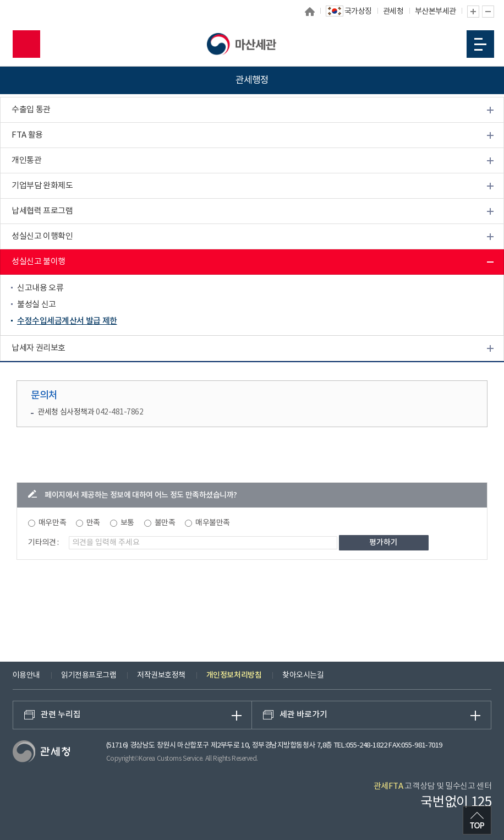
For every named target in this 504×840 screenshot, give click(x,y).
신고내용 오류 (40, 288)
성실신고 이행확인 (42, 236)
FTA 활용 (27, 135)
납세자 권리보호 (39, 348)
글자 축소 (488, 12)
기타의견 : (43, 543)
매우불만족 (213, 523)
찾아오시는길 (303, 675)
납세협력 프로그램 (42, 211)
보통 (127, 523)
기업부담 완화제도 (42, 186)
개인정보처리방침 (234, 675)
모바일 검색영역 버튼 (26, 44)
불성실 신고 (37, 305)
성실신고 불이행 (39, 262)
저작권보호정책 (161, 675)
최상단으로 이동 (477, 820)
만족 (93, 523)
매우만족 (52, 523)
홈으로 (310, 12)
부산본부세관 (435, 12)
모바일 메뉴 (480, 44)
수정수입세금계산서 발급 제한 (67, 321)
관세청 (393, 12)
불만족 (165, 523)
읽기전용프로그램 (89, 675)
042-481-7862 (119, 412)
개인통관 (26, 160)
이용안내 (26, 675)
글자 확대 (473, 12)
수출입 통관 (31, 110)
